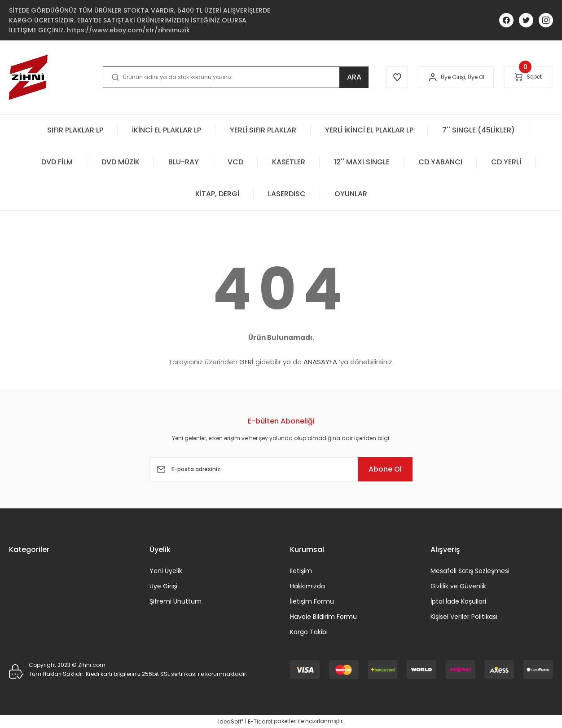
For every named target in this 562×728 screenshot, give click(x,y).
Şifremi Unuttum (176, 601)
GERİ (246, 362)
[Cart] (529, 77)
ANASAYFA (320, 362)
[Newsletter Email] (281, 469)
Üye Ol (476, 77)
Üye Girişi (163, 586)
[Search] (236, 77)
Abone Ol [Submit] (385, 469)
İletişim (301, 571)
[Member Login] (433, 77)
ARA (354, 77)
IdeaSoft (231, 721)
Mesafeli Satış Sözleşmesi (470, 571)
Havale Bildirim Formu (323, 617)
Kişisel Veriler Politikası (464, 617)
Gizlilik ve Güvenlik (458, 586)
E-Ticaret (260, 721)
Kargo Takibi (309, 632)
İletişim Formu (312, 601)
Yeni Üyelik (166, 571)
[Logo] (28, 77)
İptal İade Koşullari (458, 601)
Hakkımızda (307, 586)
